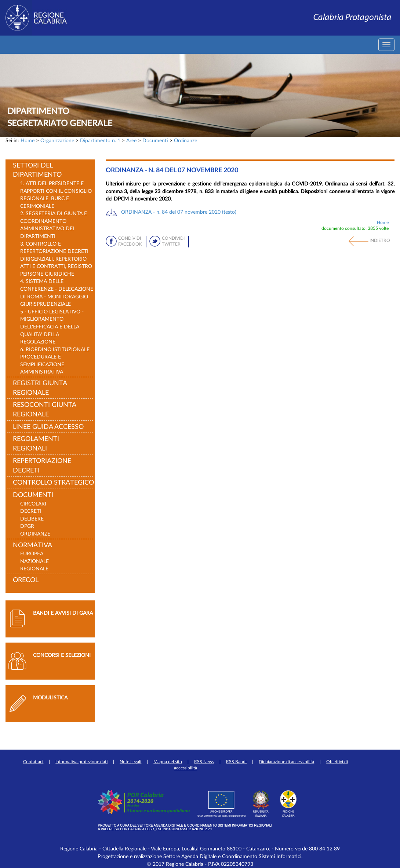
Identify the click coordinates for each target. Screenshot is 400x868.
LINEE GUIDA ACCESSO (48, 427)
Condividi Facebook (130, 241)
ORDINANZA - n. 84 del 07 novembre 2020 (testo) (179, 212)
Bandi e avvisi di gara (63, 613)
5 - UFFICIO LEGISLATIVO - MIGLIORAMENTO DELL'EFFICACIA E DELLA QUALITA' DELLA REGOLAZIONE (52, 327)
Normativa (32, 545)
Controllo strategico (53, 483)
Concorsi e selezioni (62, 655)
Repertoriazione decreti (42, 466)
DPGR (27, 526)
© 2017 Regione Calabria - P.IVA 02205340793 (200, 864)
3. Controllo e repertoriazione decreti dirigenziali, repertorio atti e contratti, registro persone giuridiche (56, 259)
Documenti (155, 141)
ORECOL (26, 580)
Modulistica (50, 698)
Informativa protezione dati (81, 762)
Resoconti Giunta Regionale (44, 410)
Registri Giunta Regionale (40, 388)
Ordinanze (186, 141)
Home (28, 141)
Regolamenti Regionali (36, 444)
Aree (131, 141)
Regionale (34, 569)
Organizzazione (57, 141)
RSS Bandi (236, 762)
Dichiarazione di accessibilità (286, 762)
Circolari (33, 504)
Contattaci (33, 762)
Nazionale (34, 561)
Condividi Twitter (173, 241)
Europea (32, 554)
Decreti (31, 511)
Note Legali (130, 762)
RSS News (204, 762)
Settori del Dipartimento (37, 170)
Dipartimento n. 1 (100, 141)
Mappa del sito (168, 762)
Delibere (32, 519)
